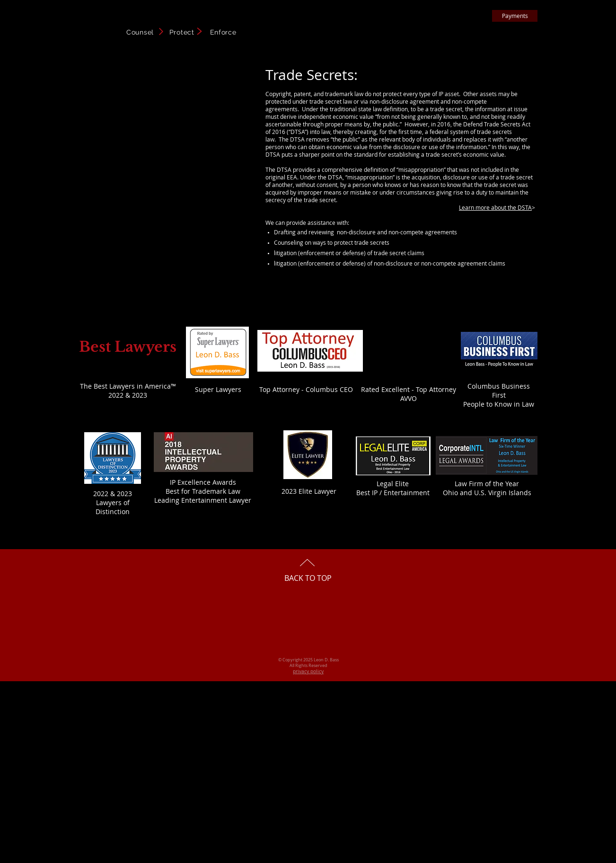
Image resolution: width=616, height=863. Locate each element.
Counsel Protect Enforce (181, 32)
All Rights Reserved (308, 666)
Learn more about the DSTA (495, 207)
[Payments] (515, 16)
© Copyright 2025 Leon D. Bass (308, 660)
